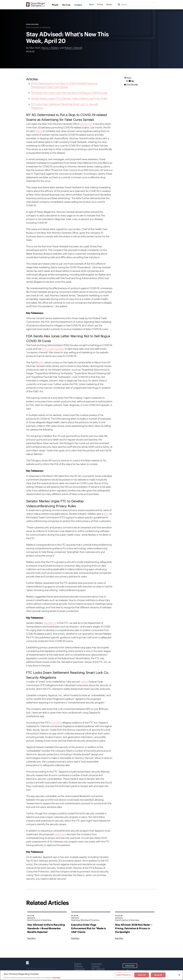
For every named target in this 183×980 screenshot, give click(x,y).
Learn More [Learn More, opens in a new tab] (56, 978)
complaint (56, 723)
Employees (96, 966)
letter (41, 363)
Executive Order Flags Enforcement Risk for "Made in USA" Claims (89, 928)
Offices (100, 5)
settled (84, 682)
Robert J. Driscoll (73, 48)
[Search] (119, 5)
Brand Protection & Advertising (38, 28)
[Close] (179, 975)
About (92, 5)
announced (86, 124)
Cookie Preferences (124, 975)
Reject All (142, 975)
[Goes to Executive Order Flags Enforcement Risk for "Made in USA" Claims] (75, 938)
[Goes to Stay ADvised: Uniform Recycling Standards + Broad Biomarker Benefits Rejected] (31, 938)
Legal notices (79, 969)
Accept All (158, 975)
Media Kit (78, 964)
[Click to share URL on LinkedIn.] (133, 81)
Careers (109, 5)
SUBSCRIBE (130, 966)
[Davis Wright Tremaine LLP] (36, 5)
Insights (78, 5)
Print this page (132, 84)
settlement (60, 834)
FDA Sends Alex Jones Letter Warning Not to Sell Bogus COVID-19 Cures (69, 93)
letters (39, 131)
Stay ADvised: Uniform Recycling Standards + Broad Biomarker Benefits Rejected (46, 928)
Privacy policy (97, 964)
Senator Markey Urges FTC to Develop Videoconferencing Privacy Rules (69, 99)
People (55, 5)
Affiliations (78, 966)
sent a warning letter (53, 349)
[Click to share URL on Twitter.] (127, 81)
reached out (50, 623)
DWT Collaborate (98, 969)
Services (66, 5)
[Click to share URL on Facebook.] (130, 81)
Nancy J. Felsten (50, 48)
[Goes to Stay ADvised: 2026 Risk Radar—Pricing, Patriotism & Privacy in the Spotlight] (119, 938)
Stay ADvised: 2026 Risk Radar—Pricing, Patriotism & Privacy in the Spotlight (134, 928)
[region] (91, 975)
